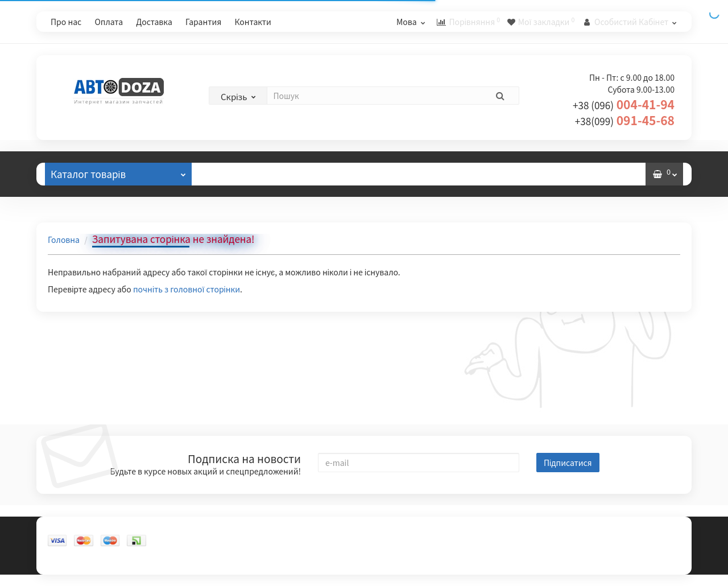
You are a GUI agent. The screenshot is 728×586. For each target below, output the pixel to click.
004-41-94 (624, 104)
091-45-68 (625, 120)
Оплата (109, 22)
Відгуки (231, 174)
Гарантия (203, 22)
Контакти (253, 22)
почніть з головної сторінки (187, 289)
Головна (64, 240)
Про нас (66, 22)
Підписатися (568, 463)
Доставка (154, 22)
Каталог (118, 172)
